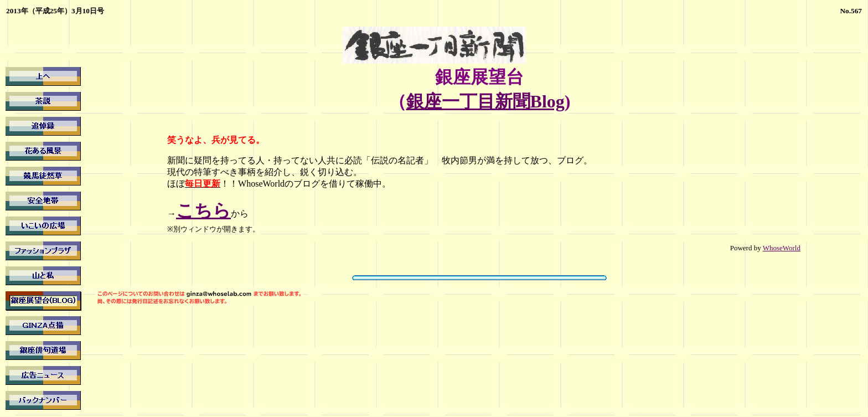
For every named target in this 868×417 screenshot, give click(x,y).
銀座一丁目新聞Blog (485, 101)
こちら (203, 210)
